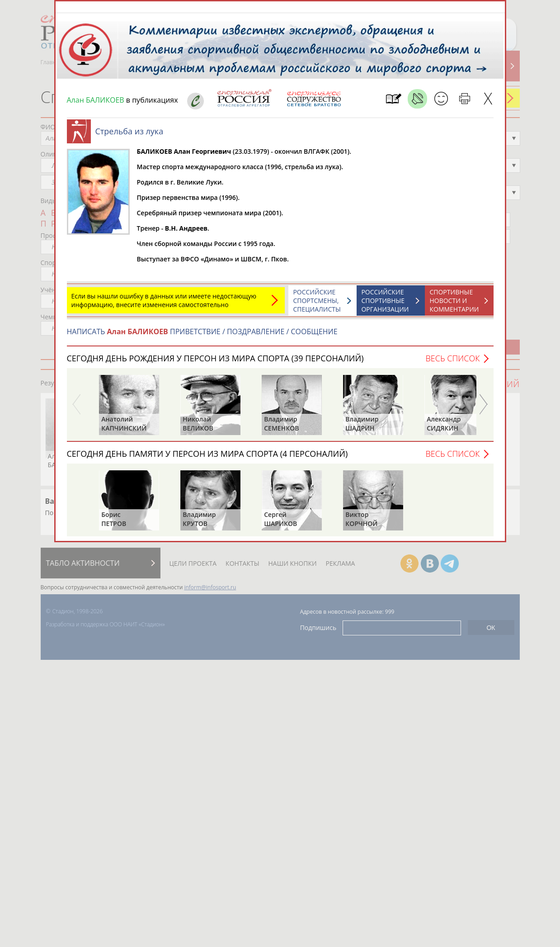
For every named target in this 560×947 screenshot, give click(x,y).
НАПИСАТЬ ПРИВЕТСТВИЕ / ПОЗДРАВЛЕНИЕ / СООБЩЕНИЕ (202, 336)
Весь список (452, 363)
